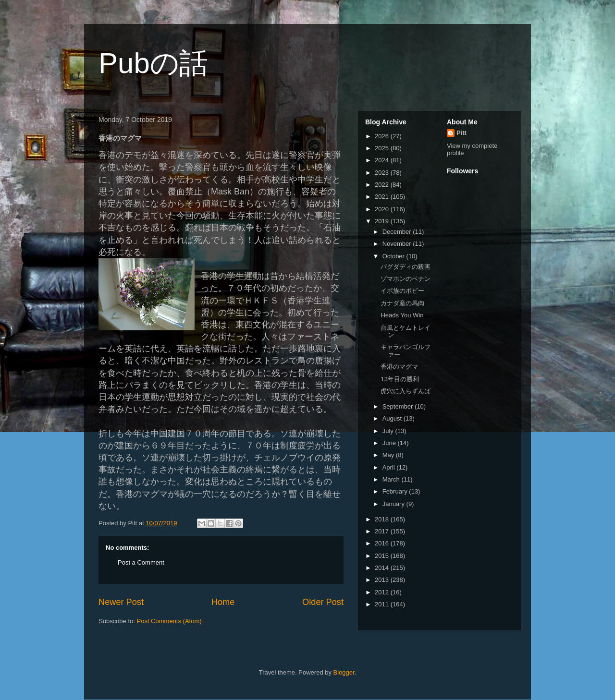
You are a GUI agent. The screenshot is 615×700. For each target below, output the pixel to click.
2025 (383, 148)
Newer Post (121, 602)
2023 (383, 173)
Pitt (461, 133)
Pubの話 (153, 63)
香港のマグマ (399, 367)
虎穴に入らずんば (406, 391)
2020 (383, 209)
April (390, 467)
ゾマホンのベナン (406, 279)
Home (223, 602)
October (394, 256)
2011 (383, 604)
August (393, 418)
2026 (383, 136)
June (390, 443)
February (396, 491)
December (398, 232)
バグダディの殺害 (406, 267)
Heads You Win (402, 315)
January (394, 504)
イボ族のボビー (402, 291)
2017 (383, 531)
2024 (383, 160)
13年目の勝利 (400, 379)
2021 (383, 197)
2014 (383, 568)
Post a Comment (141, 562)
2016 (383, 543)
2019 (383, 221)
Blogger (344, 672)
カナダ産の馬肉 (402, 303)
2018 (383, 519)
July (389, 431)
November (398, 244)
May (389, 455)
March (392, 479)
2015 (383, 556)
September (399, 406)
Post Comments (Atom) (169, 621)
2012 (383, 592)
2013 (383, 580)
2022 (383, 185)
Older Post (323, 602)
